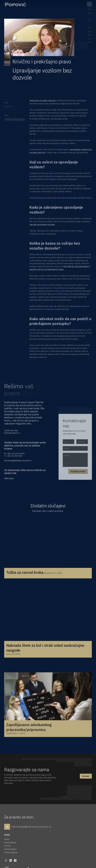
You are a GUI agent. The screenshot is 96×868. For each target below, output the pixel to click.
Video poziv (9, 479)
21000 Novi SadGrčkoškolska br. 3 (12, 432)
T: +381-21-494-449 (13, 457)
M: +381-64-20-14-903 (15, 454)
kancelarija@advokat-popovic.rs (18, 461)
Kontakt (86, 776)
